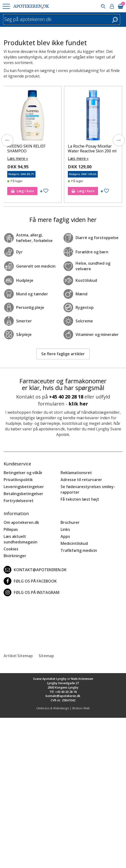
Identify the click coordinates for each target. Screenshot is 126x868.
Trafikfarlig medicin (79, 550)
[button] (6, 6)
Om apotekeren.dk (21, 522)
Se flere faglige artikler (63, 354)
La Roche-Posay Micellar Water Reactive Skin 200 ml (92, 148)
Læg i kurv (22, 191)
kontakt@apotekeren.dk (35, 570)
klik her (78, 404)
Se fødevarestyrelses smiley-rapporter (88, 489)
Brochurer (70, 522)
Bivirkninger (15, 556)
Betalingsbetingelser (23, 494)
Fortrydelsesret (19, 501)
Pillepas (11, 529)
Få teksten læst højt (80, 499)
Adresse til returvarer (81, 480)
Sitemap (46, 656)
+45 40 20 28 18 (66, 397)
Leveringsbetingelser (24, 487)
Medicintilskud (74, 543)
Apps (65, 536)
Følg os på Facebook (30, 581)
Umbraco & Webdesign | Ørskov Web (63, 708)
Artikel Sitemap (18, 656)
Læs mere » (18, 158)
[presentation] (7, 140)
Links (65, 529)
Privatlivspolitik (18, 480)
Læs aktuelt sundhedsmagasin (21, 539)
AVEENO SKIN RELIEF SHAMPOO (26, 148)
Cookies (11, 549)
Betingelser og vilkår (23, 473)
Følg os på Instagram (31, 592)
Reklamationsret (76, 473)
